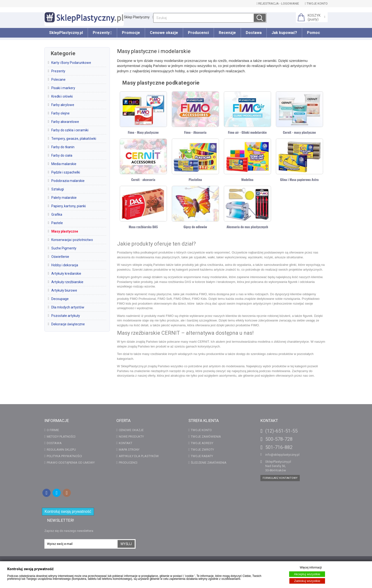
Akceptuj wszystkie (307, 574)
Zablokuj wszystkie (307, 581)
